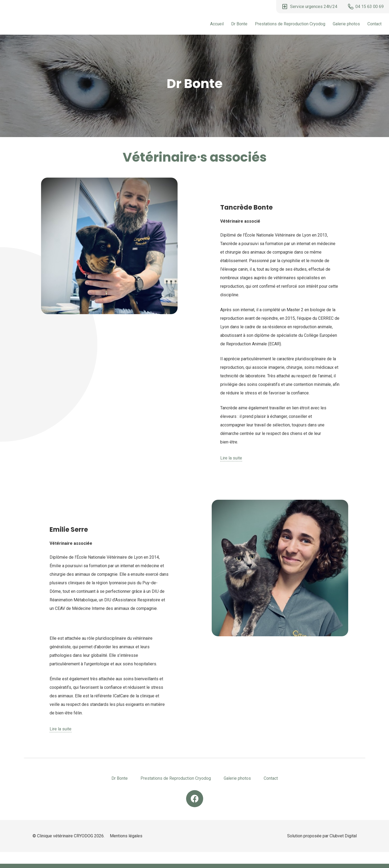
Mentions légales (126, 836)
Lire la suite (231, 458)
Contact (374, 24)
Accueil (217, 24)
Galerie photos (346, 24)
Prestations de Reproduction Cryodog (290, 24)
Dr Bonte (239, 24)
